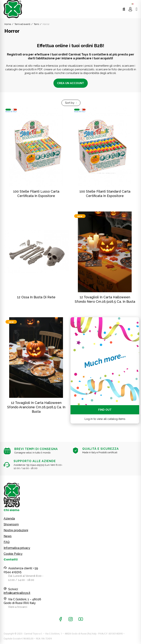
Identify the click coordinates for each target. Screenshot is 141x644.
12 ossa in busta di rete (36, 297)
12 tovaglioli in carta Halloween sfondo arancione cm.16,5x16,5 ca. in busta (36, 407)
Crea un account (71, 83)
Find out (105, 410)
